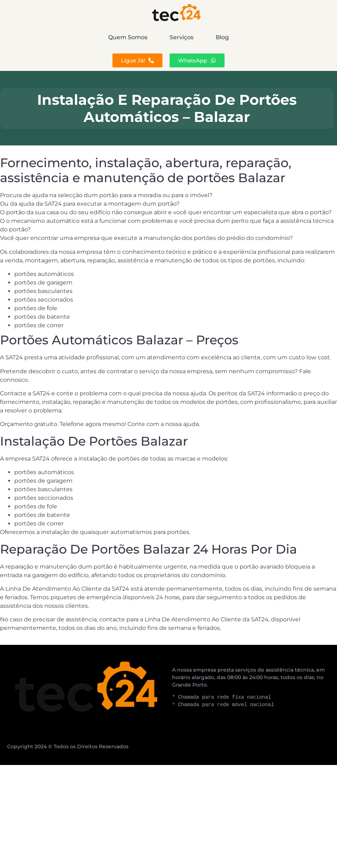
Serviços (182, 37)
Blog (287, 37)
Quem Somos (63, 37)
